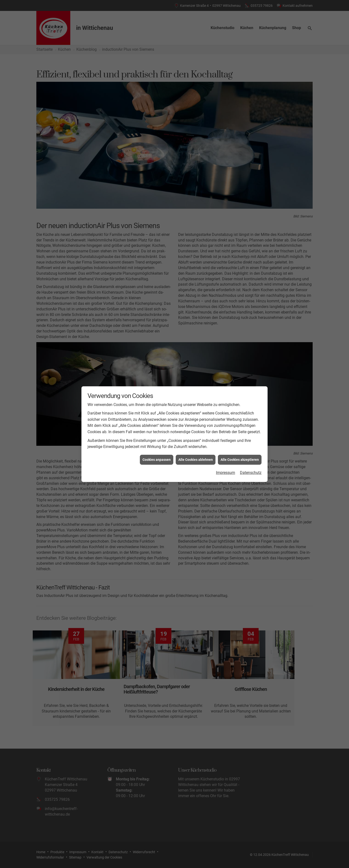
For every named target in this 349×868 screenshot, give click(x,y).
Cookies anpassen (157, 141)
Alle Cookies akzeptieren (240, 141)
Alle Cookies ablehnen (196, 141)
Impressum (226, 154)
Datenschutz (251, 154)
